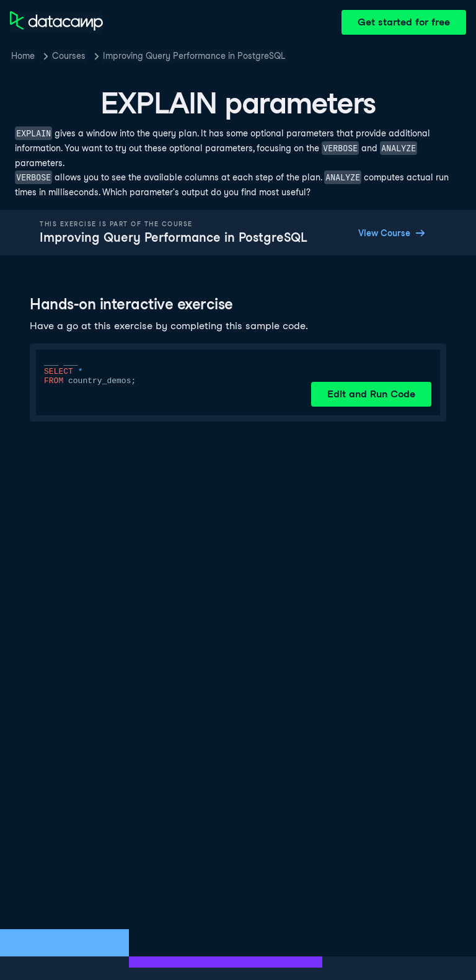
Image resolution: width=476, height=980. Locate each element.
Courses (69, 56)
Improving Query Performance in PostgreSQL (194, 56)
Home (23, 56)
